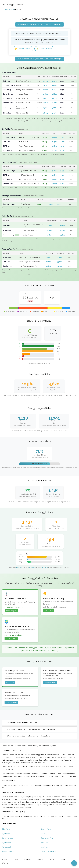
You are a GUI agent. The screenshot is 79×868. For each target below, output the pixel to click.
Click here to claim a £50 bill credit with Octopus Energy (39, 24)
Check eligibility (50, 683)
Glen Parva (6, 829)
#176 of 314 (20, 568)
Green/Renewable (47, 49)
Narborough (7, 847)
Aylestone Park (8, 843)
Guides (16, 859)
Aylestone (6, 834)
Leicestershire (8, 10)
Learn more (49, 610)
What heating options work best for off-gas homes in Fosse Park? (32, 730)
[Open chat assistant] (74, 863)
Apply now (10, 683)
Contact (63, 859)
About (4, 859)
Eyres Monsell (7, 838)
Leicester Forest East (49, 852)
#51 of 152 (45, 568)
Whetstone (45, 843)
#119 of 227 (33, 568)
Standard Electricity (24, 49)
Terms (52, 859)
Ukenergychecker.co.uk (13, 5)
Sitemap (5, 863)
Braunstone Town (47, 838)
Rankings (28, 859)
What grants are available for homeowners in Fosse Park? (29, 736)
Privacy (40, 859)
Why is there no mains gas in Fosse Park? (22, 723)
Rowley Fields (46, 829)
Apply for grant (11, 611)
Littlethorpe (45, 847)
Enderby (44, 834)
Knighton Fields (8, 852)
